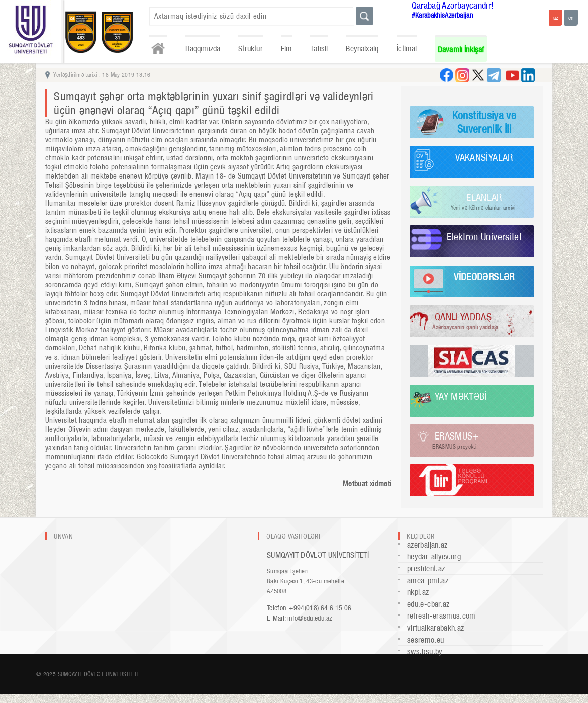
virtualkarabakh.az (435, 628)
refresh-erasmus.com (442, 616)
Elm (287, 49)
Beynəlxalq (362, 49)
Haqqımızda (203, 49)
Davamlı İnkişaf (461, 50)
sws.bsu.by (425, 651)
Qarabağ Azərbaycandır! (453, 5)
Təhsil (319, 49)
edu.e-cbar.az (428, 604)
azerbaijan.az (427, 545)
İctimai (407, 49)
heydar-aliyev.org (434, 556)
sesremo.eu (426, 640)
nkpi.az (418, 592)
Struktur (250, 49)
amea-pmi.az (428, 581)
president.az (426, 568)
